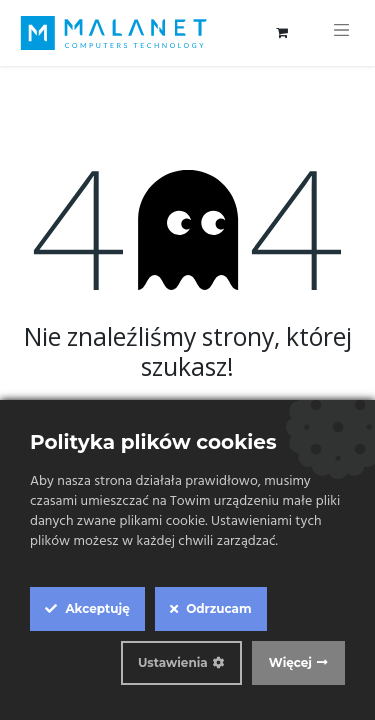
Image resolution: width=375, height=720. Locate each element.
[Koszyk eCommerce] (282, 33)
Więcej (290, 662)
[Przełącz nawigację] (342, 32)
